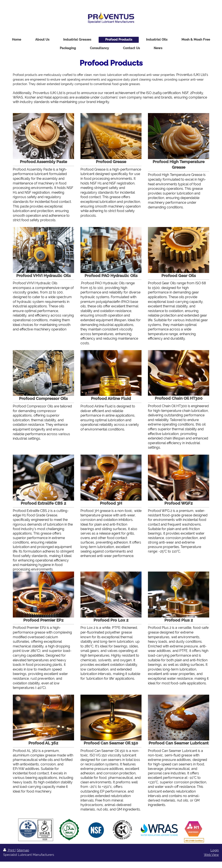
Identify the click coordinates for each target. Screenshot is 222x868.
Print (9, 850)
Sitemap (23, 850)
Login (215, 850)
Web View (211, 855)
